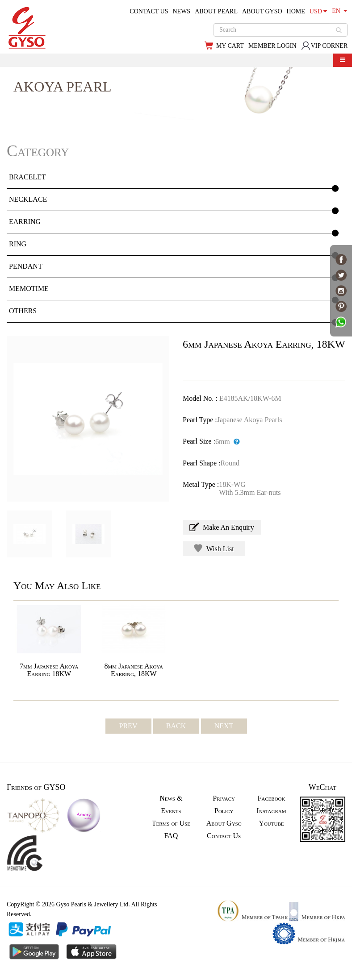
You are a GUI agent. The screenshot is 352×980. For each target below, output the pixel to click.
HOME (296, 11)
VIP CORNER (324, 46)
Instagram (271, 811)
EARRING (25, 222)
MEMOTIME (29, 289)
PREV (128, 726)
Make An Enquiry (222, 527)
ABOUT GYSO (262, 11)
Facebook (271, 798)
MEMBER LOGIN (272, 46)
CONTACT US (149, 11)
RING (18, 244)
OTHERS (23, 311)
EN (339, 11)
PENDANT (26, 266)
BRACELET (27, 177)
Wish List (214, 548)
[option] (88, 419)
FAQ (171, 836)
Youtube (271, 823)
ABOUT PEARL (216, 11)
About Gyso (224, 823)
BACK (176, 726)
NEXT (224, 726)
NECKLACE (28, 199)
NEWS (181, 11)
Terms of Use (171, 823)
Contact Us (224, 836)
